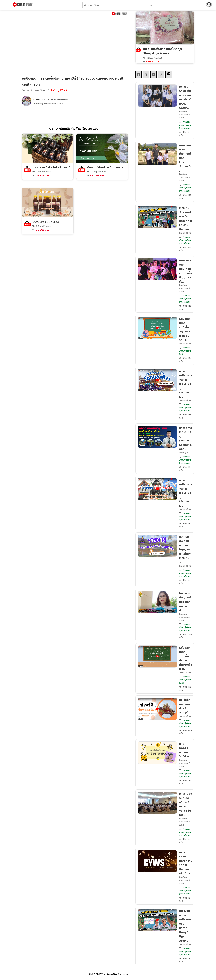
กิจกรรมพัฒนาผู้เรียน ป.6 (35, 90)
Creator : (50, 99)
